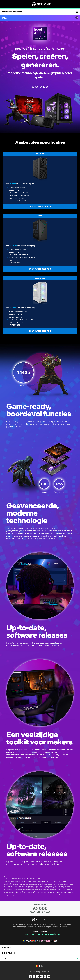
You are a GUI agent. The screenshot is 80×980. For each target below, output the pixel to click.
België (40, 966)
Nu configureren (40, 87)
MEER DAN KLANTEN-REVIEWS (40, 908)
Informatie (7, 947)
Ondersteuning (9, 953)
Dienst (5, 959)
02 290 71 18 (27, 934)
